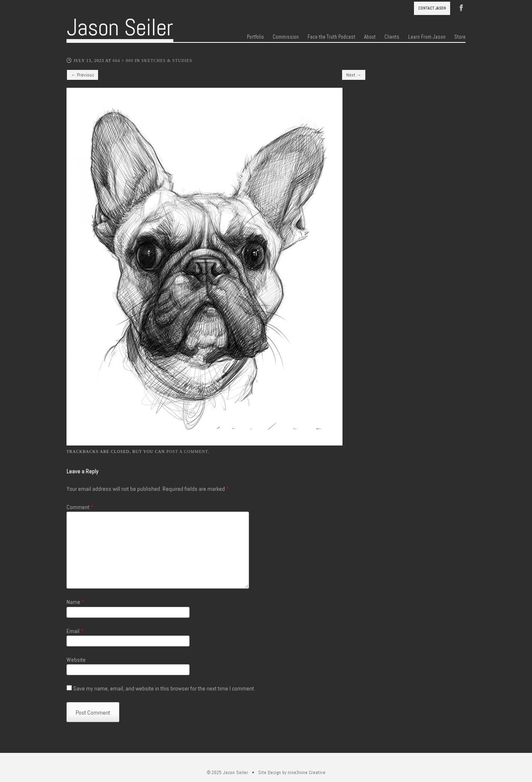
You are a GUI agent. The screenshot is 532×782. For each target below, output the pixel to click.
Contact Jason (432, 8)
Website (76, 660)
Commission (286, 37)
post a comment (187, 452)
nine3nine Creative (307, 772)
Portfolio (255, 37)
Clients (392, 37)
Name (75, 602)
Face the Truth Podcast (331, 37)
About (370, 37)
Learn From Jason (427, 37)
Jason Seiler (120, 27)
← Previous (83, 75)
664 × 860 (123, 61)
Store (460, 37)
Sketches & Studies (167, 61)
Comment (80, 507)
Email (75, 631)
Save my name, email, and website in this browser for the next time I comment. (164, 688)
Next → (354, 75)
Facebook (461, 7)
